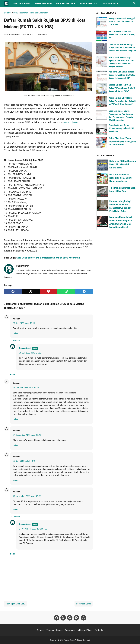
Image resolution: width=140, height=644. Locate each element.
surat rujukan (71, 122)
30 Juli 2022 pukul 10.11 (24, 323)
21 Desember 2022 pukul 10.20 (27, 435)
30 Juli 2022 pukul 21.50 (30, 353)
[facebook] (13, 291)
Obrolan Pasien (22, 4)
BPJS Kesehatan (65, 4)
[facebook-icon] (57, 618)
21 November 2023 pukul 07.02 (33, 529)
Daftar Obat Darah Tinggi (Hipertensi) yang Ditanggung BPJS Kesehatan (122, 141)
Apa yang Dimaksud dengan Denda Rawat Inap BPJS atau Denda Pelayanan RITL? (122, 75)
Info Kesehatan (43, 4)
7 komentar (42, 35)
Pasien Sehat (69, 640)
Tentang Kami (109, 4)
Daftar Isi (99, 630)
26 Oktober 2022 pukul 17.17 (26, 388)
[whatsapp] (66, 291)
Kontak (59, 630)
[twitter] (31, 291)
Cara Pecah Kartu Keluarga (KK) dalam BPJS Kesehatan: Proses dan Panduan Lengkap (122, 48)
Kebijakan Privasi (85, 630)
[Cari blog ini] (134, 4)
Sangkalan (70, 630)
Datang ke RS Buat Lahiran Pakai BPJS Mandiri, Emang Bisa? (123, 164)
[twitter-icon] (63, 618)
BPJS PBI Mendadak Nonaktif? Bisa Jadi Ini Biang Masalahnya (120, 178)
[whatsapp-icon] (84, 618)
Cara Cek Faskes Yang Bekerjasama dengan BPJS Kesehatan (48, 258)
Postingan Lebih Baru (15, 604)
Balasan (17, 341)
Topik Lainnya (87, 4)
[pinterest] (49, 291)
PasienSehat (25, 348)
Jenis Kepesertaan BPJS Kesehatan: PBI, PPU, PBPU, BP (122, 35)
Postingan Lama (84, 604)
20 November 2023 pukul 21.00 (27, 496)
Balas (15, 333)
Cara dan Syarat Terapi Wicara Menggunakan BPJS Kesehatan (121, 128)
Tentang (50, 630)
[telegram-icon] (76, 618)
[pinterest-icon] (70, 618)
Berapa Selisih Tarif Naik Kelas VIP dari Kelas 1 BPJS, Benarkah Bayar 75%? (122, 88)
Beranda (40, 630)
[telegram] (84, 291)
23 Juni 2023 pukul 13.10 (24, 461)
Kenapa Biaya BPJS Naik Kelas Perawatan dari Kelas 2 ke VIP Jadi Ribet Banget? (122, 101)
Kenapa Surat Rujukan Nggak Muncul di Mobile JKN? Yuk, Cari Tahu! (122, 21)
